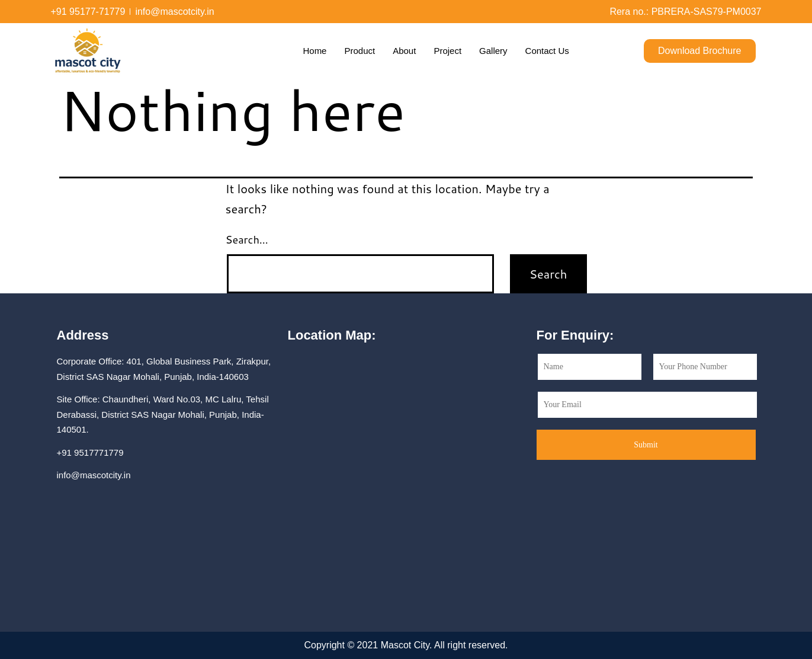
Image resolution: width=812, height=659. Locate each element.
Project (447, 51)
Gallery (493, 51)
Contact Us (547, 51)
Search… (247, 239)
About (404, 51)
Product (360, 51)
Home (314, 51)
